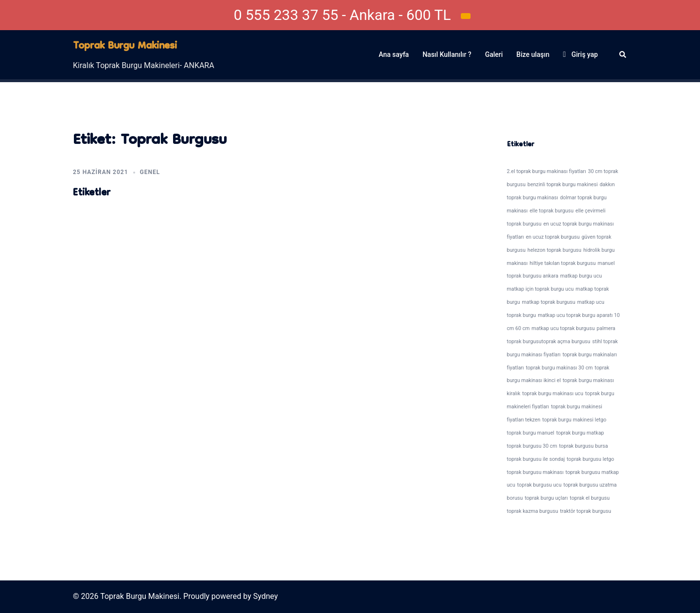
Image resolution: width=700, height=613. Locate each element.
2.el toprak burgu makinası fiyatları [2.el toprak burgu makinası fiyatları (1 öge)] (547, 171)
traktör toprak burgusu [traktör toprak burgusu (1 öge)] (586, 511)
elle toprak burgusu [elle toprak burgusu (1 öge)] (551, 211)
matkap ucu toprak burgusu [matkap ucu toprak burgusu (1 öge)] (563, 328)
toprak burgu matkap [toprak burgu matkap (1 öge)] (580, 433)
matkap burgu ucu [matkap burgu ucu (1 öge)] (581, 276)
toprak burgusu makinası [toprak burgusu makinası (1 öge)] (535, 472)
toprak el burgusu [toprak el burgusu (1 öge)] (590, 498)
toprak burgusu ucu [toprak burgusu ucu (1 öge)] (539, 485)
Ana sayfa (394, 54)
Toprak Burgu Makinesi (125, 47)
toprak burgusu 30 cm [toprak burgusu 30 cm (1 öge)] (532, 446)
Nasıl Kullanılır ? (447, 54)
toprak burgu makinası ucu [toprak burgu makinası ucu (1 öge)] (552, 394)
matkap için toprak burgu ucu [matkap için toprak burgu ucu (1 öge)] (541, 289)
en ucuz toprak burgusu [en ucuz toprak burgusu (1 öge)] (553, 237)
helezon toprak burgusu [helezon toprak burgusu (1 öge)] (554, 250)
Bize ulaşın (533, 54)
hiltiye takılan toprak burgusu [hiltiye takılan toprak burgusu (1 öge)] (562, 263)
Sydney (266, 596)
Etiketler (92, 193)
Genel (150, 172)
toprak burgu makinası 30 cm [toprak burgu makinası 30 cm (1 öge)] (560, 368)
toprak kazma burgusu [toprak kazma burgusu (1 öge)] (533, 511)
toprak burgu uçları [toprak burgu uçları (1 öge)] (546, 498)
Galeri (494, 54)
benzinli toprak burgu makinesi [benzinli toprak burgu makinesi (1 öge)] (562, 184)
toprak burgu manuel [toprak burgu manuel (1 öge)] (531, 433)
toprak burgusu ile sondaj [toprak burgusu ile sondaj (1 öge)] (536, 459)
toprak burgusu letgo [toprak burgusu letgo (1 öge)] (591, 459)
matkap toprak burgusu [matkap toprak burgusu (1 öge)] (549, 302)
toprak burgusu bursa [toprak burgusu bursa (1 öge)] (584, 446)
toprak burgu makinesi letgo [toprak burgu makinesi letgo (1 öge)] (575, 420)
